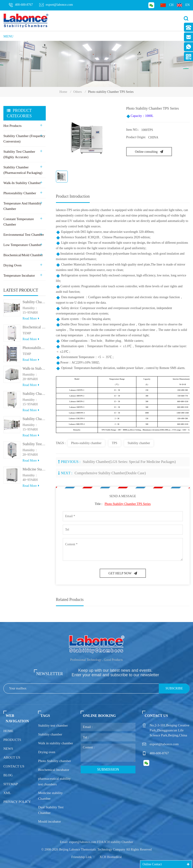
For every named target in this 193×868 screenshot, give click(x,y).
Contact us (14, 766)
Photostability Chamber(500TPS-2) (34, 350)
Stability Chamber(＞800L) (34, 421)
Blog (8, 775)
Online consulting (149, 152)
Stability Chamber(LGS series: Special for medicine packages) (129, 462)
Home (63, 92)
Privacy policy (17, 802)
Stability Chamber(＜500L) (34, 396)
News (8, 749)
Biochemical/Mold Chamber (23, 255)
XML (7, 793)
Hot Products (12, 126)
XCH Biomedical (111, 857)
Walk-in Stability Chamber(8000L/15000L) (34, 371)
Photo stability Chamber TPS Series (128, 504)
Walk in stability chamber (55, 743)
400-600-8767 (21, 5)
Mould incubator (49, 821)
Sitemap (11, 784)
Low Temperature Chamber (22, 245)
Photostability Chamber (19, 193)
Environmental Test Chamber (23, 235)
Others (78, 92)
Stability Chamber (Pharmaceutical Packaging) (23, 170)
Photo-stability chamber (86, 443)
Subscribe (174, 688)
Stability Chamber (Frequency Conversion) (24, 139)
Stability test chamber (53, 725)
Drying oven (47, 752)
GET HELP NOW (123, 573)
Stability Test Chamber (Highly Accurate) (19, 154)
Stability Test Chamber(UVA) (34, 446)
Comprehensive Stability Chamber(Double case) (110, 473)
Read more (31, 321)
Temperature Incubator (19, 275)
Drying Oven (12, 265)
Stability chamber (139, 443)
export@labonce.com (56, 5)
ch (167, 5)
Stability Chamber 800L (34, 304)
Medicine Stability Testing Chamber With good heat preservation (34, 471)
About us (12, 757)
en (183, 5)
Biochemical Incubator (54, 770)
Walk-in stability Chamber (22, 183)
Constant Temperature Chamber (18, 222)
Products (12, 740)
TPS (115, 443)
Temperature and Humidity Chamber (22, 206)
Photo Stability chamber (54, 761)
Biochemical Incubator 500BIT (34, 329)
